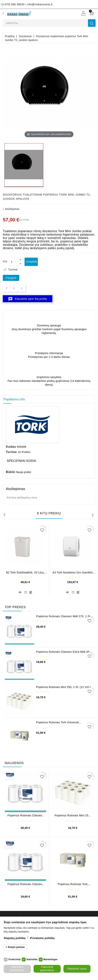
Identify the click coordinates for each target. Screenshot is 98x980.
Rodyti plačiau (16, 947)
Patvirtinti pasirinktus (47, 969)
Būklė (10, 472)
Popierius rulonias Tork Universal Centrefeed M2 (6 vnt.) (57, 724)
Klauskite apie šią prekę (28, 299)
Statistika (32, 959)
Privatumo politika (42, 938)
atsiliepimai (11, 209)
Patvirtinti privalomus (17, 969)
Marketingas (51, 959)
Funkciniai (15, 959)
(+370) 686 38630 (13, 4)
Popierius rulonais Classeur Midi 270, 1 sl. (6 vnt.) (63, 618)
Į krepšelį (31, 262)
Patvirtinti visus (77, 969)
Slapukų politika (15, 938)
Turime (11, 452)
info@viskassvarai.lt (39, 4)
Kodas (11, 447)
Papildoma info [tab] (14, 399)
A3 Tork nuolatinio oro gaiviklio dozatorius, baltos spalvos (73, 574)
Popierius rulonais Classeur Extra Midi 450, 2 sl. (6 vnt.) (64, 653)
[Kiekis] (14, 262)
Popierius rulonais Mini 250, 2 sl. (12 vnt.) (63, 687)
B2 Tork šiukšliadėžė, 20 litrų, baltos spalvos (25, 574)
